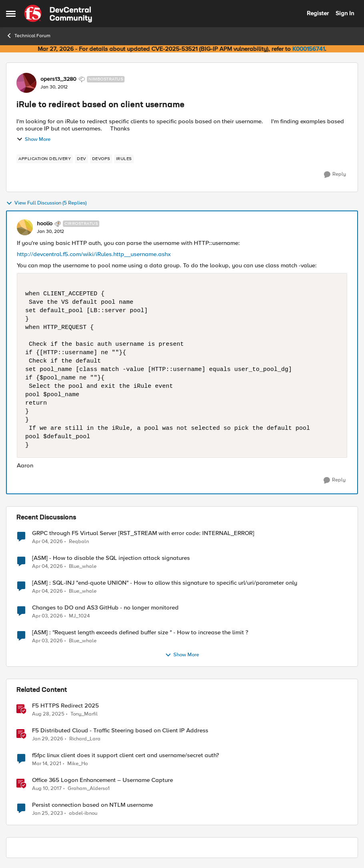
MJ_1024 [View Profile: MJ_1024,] (79, 616)
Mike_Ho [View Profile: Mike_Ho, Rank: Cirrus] (77, 764)
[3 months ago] (47, 541)
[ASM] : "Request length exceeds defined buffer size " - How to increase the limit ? (140, 632)
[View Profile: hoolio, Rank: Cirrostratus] (25, 227)
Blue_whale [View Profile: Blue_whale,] (83, 566)
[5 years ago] (47, 764)
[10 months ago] (48, 714)
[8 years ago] (47, 789)
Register (318, 13)
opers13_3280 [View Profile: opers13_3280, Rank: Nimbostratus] (58, 79)
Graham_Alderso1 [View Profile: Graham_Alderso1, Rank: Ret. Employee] (89, 789)
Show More (33, 139)
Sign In (345, 13)
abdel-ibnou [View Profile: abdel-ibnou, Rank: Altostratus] (83, 813)
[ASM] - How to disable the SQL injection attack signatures (111, 558)
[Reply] (335, 174)
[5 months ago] (48, 739)
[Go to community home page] (58, 14)
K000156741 (309, 49)
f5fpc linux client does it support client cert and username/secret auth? (126, 755)
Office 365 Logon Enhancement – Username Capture (103, 780)
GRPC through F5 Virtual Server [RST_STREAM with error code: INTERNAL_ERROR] (143, 533)
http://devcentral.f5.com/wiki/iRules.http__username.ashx (94, 254)
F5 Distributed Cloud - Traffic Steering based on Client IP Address (120, 731)
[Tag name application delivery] (45, 159)
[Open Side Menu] (11, 14)
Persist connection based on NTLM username (93, 805)
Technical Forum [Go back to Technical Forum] (28, 36)
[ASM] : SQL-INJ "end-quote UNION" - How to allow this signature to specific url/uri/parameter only (165, 583)
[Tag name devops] (101, 159)
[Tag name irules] (124, 159)
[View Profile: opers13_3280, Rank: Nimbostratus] (26, 83)
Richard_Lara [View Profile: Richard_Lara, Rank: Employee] (85, 739)
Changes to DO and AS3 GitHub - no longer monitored (105, 608)
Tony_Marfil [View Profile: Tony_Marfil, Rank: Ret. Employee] (84, 714)
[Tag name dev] (81, 159)
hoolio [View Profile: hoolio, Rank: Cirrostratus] (45, 224)
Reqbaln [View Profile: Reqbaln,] (79, 541)
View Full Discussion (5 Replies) (46, 203)
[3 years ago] (47, 814)
